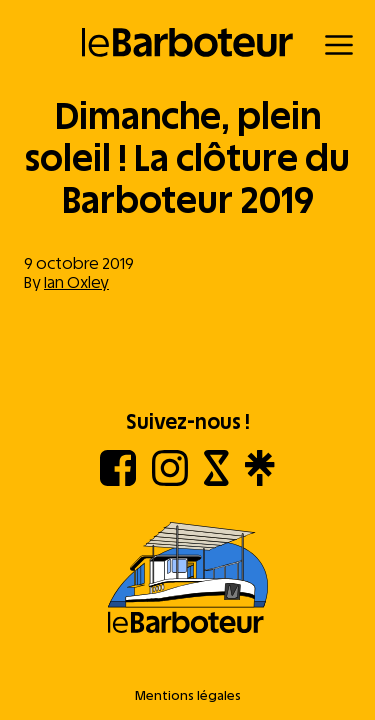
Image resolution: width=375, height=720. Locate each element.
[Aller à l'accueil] (187, 579)
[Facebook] (118, 480)
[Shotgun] (216, 480)
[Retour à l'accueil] (187, 42)
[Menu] (339, 45)
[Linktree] (259, 480)
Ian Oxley (76, 282)
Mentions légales (188, 695)
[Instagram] (170, 480)
